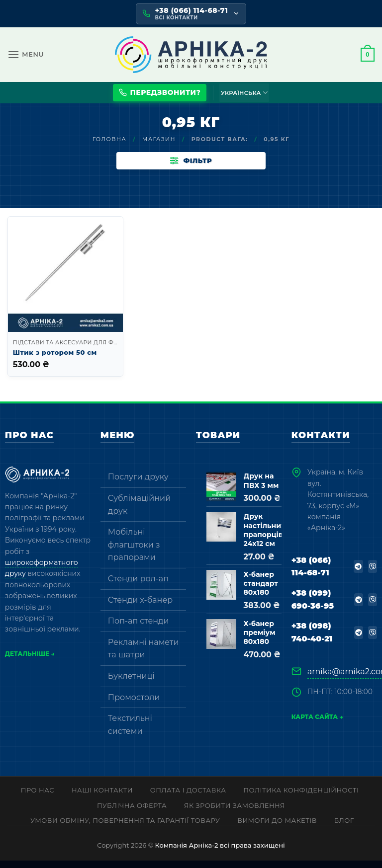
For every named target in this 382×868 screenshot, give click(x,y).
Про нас (38, 797)
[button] (26, 54)
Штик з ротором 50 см (55, 360)
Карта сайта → (317, 725)
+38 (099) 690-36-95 (313, 607)
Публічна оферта (132, 813)
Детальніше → (30, 661)
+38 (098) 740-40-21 (312, 640)
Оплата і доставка (188, 797)
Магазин (159, 139)
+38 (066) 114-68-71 (311, 574)
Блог (344, 828)
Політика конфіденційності (301, 797)
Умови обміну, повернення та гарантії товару (125, 828)
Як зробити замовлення (235, 813)
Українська (244, 93)
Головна (109, 139)
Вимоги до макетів (277, 828)
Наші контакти (102, 797)
